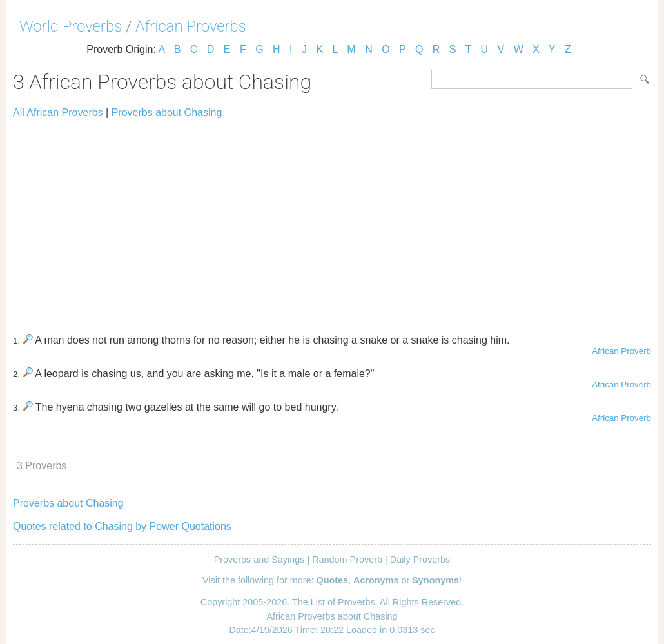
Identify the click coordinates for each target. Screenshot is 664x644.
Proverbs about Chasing (167, 112)
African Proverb (621, 351)
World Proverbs (71, 26)
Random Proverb (347, 560)
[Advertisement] (332, 220)
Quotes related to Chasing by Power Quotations (122, 526)
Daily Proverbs (420, 560)
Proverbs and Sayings (259, 560)
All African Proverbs (58, 112)
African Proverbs (191, 26)
